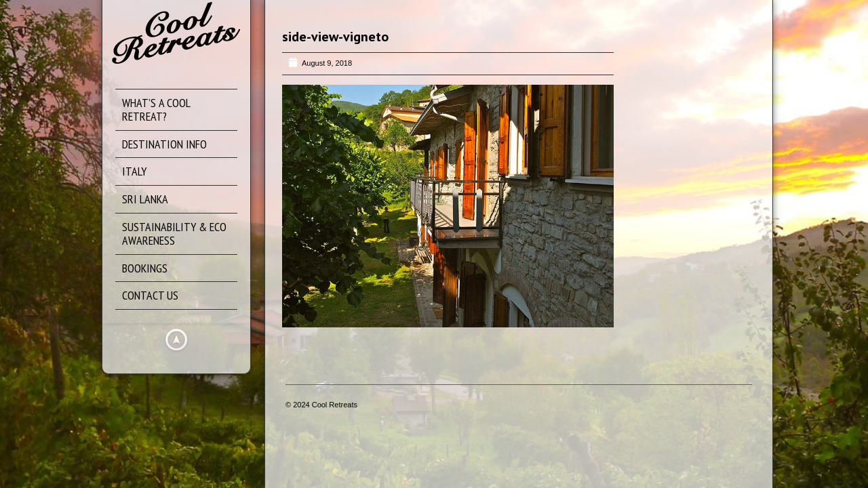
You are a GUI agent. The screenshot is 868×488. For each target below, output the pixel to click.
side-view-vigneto (335, 37)
